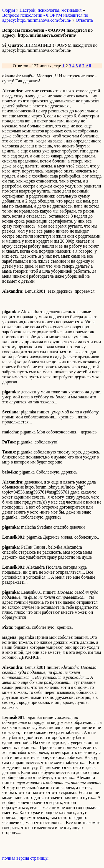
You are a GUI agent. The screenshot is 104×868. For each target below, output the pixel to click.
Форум (9, 10)
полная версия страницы (25, 858)
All (88, 66)
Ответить (84, 20)
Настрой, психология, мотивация (50, 10)
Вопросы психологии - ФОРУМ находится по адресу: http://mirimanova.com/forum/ (45, 18)
